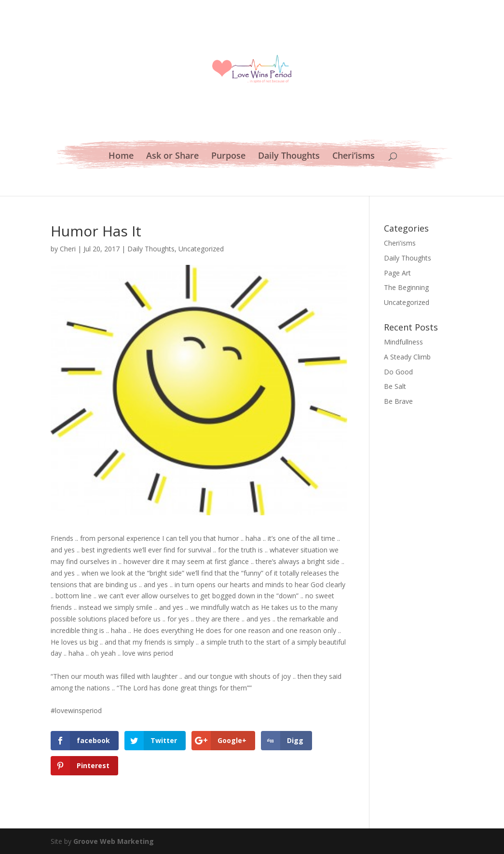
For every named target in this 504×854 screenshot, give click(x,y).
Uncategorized (201, 249)
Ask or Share (172, 157)
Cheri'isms (400, 243)
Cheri (68, 249)
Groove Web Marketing (114, 841)
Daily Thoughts (289, 157)
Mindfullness (403, 342)
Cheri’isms (354, 157)
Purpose (228, 157)
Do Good (398, 372)
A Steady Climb (407, 357)
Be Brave (398, 401)
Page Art (397, 273)
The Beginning (406, 287)
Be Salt (395, 386)
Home (121, 157)
